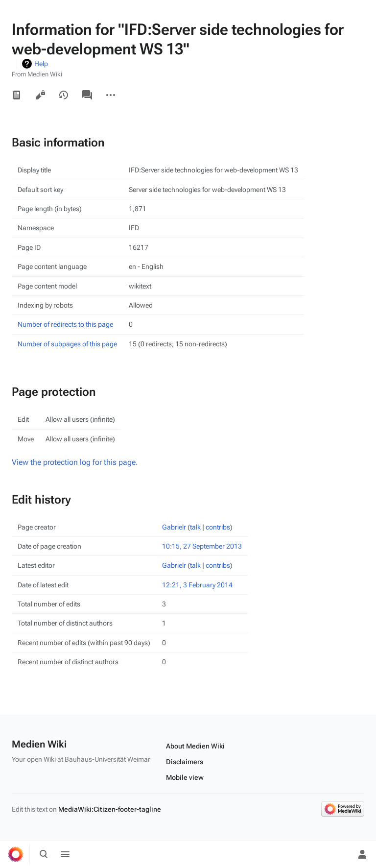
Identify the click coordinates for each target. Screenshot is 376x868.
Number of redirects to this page (65, 324)
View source (40, 95)
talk (195, 527)
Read (17, 95)
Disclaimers (185, 762)
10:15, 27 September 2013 (202, 546)
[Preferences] (341, 854)
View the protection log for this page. (75, 462)
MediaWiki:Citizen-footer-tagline (110, 809)
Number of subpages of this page (67, 344)
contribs (218, 527)
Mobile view (185, 777)
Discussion (87, 95)
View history (64, 95)
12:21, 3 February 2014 (197, 585)
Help (41, 64)
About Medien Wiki (195, 746)
